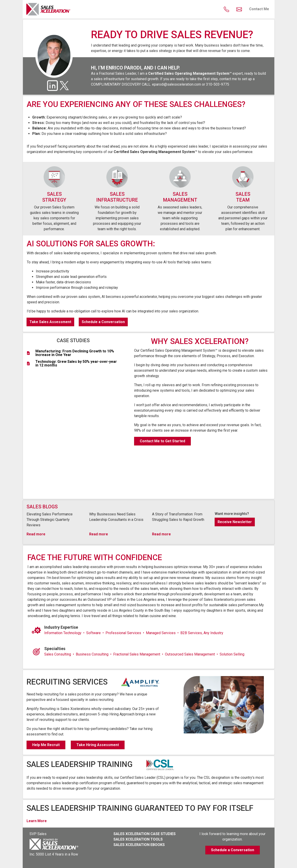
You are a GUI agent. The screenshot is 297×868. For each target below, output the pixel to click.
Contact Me (259, 9)
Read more (36, 534)
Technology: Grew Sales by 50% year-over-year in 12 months (76, 364)
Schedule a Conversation (103, 322)
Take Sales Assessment (50, 322)
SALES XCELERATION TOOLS (138, 839)
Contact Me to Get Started (162, 441)
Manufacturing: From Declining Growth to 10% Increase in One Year (75, 353)
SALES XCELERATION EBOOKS (139, 845)
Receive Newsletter (235, 522)
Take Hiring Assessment (98, 745)
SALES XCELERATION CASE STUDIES (145, 834)
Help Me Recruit (46, 745)
